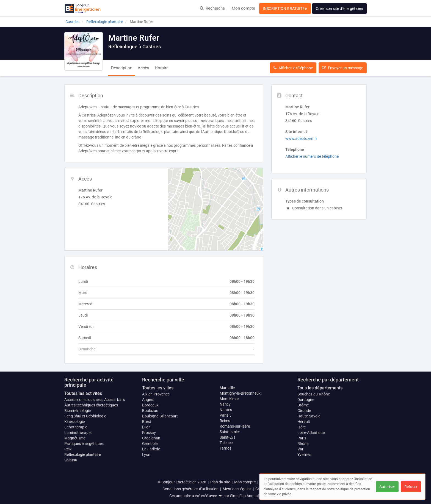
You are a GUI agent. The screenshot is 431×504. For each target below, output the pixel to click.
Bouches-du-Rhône (314, 394)
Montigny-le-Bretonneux (240, 393)
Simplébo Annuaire (246, 496)
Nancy (225, 404)
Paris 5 (226, 415)
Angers (148, 400)
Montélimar (229, 399)
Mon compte (243, 8)
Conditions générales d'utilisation (190, 489)
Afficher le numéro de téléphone (312, 156)
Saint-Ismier (230, 432)
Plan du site (220, 482)
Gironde (304, 411)
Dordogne (306, 400)
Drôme (303, 405)
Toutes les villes (158, 388)
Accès (143, 68)
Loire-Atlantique (311, 433)
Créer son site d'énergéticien (339, 9)
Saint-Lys (227, 437)
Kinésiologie (74, 422)
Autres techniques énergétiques (91, 405)
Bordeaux (150, 405)
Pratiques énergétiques (84, 444)
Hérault (304, 422)
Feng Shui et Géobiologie (85, 416)
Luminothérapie (78, 433)
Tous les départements (320, 388)
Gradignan (151, 438)
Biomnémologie (78, 411)
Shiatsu (71, 460)
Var (300, 449)
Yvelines (304, 455)
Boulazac (150, 411)
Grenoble (150, 444)
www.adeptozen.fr (301, 139)
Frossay (149, 433)
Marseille (227, 388)
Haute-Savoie (309, 416)
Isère (302, 427)
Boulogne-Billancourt (160, 416)
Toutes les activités (83, 393)
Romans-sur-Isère (235, 426)
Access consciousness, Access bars (95, 400)
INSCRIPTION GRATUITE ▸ (285, 9)
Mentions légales (237, 489)
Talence (226, 443)
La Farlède (151, 449)
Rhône (303, 444)
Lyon (146, 455)
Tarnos (226, 448)
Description (122, 68)
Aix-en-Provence (156, 394)
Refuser (411, 487)
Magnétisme (75, 438)
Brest (147, 422)
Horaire (162, 68)
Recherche (212, 8)
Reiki (68, 449)
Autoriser (387, 487)
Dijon (146, 427)
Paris (302, 438)
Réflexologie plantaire (83, 455)
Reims (225, 421)
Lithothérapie (76, 427)
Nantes (226, 410)
